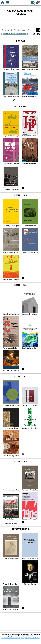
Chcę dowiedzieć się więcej (10, 638)
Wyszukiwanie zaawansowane (11, 34)
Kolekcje (25, 34)
